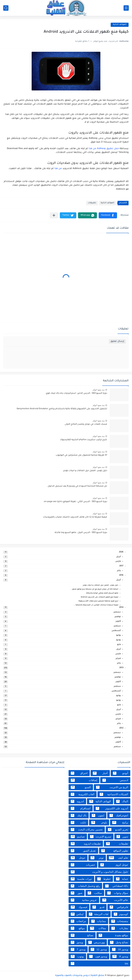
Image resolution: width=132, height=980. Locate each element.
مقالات (98, 928)
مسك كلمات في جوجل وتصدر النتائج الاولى (86, 424)
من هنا (58, 169)
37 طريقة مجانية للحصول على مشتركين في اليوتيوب (81, 455)
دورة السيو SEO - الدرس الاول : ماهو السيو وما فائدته (81, 533)
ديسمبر (117, 612)
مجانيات (98, 921)
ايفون (98, 815)
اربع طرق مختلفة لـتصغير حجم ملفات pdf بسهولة (98, 601)
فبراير (118, 659)
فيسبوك (79, 907)
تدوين (122, 837)
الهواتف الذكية (120, 25)
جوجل (78, 858)
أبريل (119, 557)
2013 (121, 668)
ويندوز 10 (120, 949)
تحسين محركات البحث (87, 830)
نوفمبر (118, 617)
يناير (119, 571)
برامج (120, 823)
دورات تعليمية (81, 879)
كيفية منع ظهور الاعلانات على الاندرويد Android (100, 597)
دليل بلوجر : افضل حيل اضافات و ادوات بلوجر (85, 471)
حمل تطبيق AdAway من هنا (104, 149)
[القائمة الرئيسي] (126, 8)
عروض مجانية (84, 900)
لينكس (77, 914)
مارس (118, 561)
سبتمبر (117, 626)
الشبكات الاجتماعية (114, 794)
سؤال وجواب (118, 893)
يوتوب (77, 956)
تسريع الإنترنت (101, 837)
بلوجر (99, 823)
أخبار (100, 773)
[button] (108, 215)
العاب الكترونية (83, 794)
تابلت (78, 823)
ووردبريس (97, 942)
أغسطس (116, 631)
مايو (119, 645)
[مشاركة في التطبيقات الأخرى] (54, 215)
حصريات (83, 865)
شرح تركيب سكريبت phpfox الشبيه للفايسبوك (84, 440)
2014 (121, 608)
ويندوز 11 (99, 949)
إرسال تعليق (117, 341)
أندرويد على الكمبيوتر (112, 808)
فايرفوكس (119, 907)
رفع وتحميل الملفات (85, 886)
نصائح (82, 935)
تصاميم (78, 837)
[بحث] (6, 8)
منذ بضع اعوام (99, 390)
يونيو (119, 640)
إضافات (84, 780)
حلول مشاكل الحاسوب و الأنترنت (99, 872)
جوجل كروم (114, 865)
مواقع (78, 928)
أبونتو (120, 773)
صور (77, 893)
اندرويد (77, 801)
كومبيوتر (121, 914)
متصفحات (120, 921)
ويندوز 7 (78, 949)
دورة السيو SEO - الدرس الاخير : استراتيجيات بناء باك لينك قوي (76, 393)
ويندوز (77, 942)
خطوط (104, 879)
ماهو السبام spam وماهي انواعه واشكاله (102, 593)
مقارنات (120, 928)
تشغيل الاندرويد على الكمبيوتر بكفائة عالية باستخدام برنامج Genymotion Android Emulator (62, 409)
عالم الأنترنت (115, 900)
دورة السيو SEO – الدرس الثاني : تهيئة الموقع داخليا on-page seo (75, 502)
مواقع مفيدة (113, 935)
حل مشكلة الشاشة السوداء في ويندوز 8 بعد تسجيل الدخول (77, 486)
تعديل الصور (83, 851)
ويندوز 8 (120, 956)
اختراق (79, 773)
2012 (121, 728)
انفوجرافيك (119, 815)
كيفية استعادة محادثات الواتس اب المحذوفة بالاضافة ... (96, 605)
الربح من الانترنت (112, 787)
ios (99, 963)
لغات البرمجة (99, 914)
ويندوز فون (98, 956)
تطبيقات (92, 203)
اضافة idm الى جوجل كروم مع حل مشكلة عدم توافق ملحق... (94, 589)
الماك (122, 801)
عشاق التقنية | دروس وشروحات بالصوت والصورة (80, 976)
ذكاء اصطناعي (117, 886)
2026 (121, 552)
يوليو (119, 635)
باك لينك (79, 815)
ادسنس (115, 780)
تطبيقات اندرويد (86, 844)
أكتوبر (118, 621)
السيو (81, 787)
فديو (98, 907)
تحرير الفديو (118, 830)
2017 (121, 566)
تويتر (97, 858)
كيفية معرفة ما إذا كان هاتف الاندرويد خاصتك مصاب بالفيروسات (75, 517)
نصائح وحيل (119, 942)
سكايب (95, 893)
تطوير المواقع (115, 851)
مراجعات (78, 921)
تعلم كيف (119, 858)
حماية (122, 879)
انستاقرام (81, 808)
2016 (121, 575)
